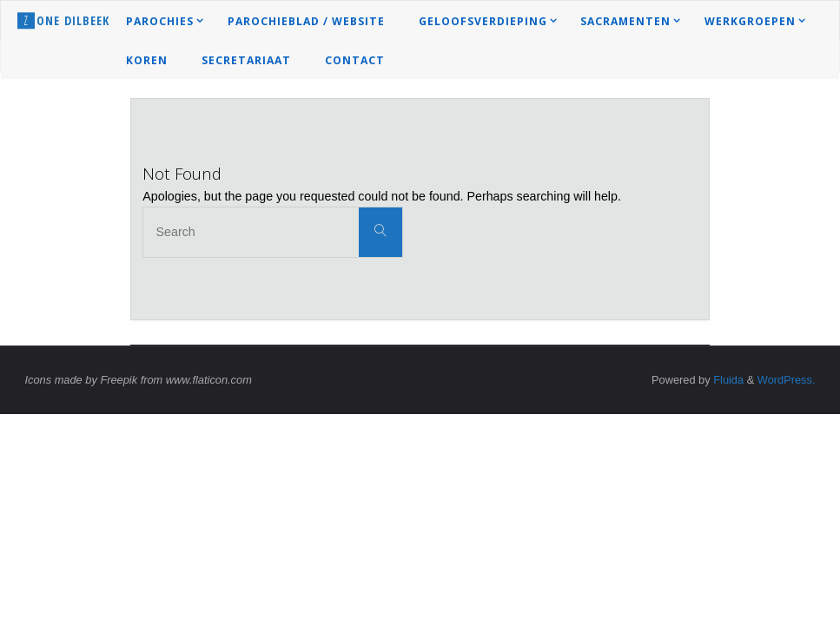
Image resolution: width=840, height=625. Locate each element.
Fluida (727, 380)
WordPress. (787, 380)
